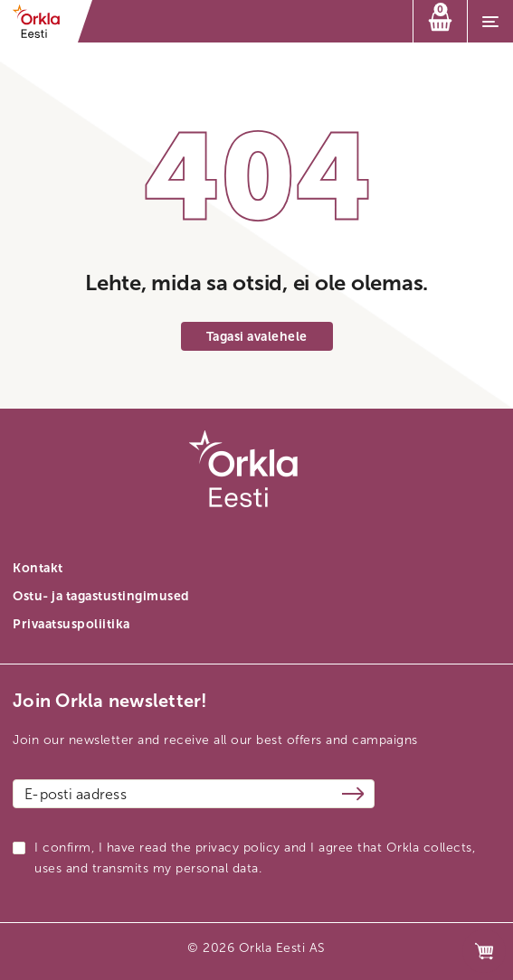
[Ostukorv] (440, 21)
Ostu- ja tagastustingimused (101, 596)
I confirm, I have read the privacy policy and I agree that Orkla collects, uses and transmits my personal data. (255, 858)
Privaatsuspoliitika (71, 624)
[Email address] (194, 794)
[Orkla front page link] (42, 21)
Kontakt (38, 568)
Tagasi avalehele (257, 337)
